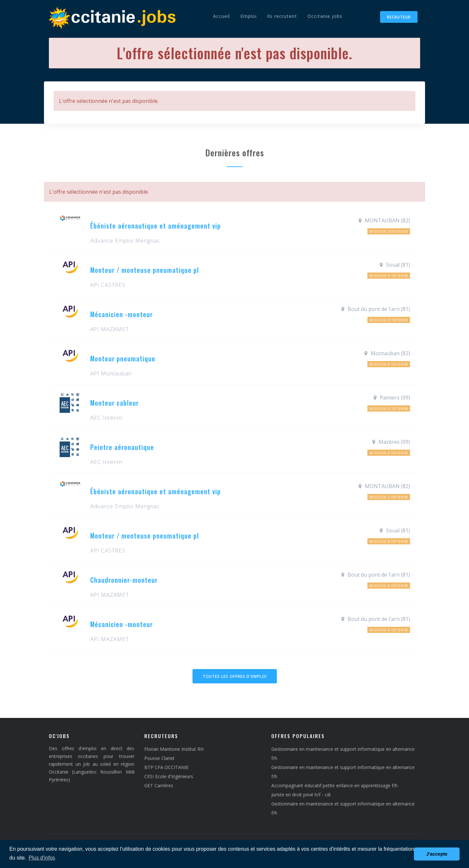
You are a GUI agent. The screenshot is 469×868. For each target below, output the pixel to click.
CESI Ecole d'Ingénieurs (169, 776)
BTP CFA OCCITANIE (166, 767)
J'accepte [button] (437, 854)
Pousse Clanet (159, 758)
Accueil (221, 16)
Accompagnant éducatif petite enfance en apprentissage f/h (334, 785)
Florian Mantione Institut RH (174, 749)
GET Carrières (159, 785)
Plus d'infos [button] (42, 858)
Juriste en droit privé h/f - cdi (301, 795)
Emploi (249, 16)
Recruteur (399, 17)
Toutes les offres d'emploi (235, 676)
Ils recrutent (282, 16)
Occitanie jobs (325, 16)
